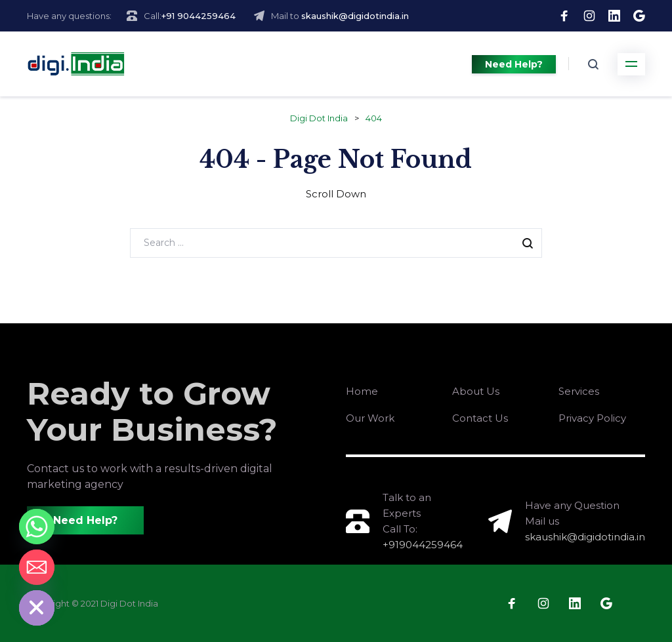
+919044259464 (423, 545)
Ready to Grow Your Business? (152, 411)
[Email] (37, 567)
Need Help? (514, 64)
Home (362, 391)
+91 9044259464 (199, 16)
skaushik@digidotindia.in (355, 16)
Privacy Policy (592, 418)
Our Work (370, 418)
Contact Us (480, 418)
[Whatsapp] (37, 527)
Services (579, 391)
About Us (476, 391)
